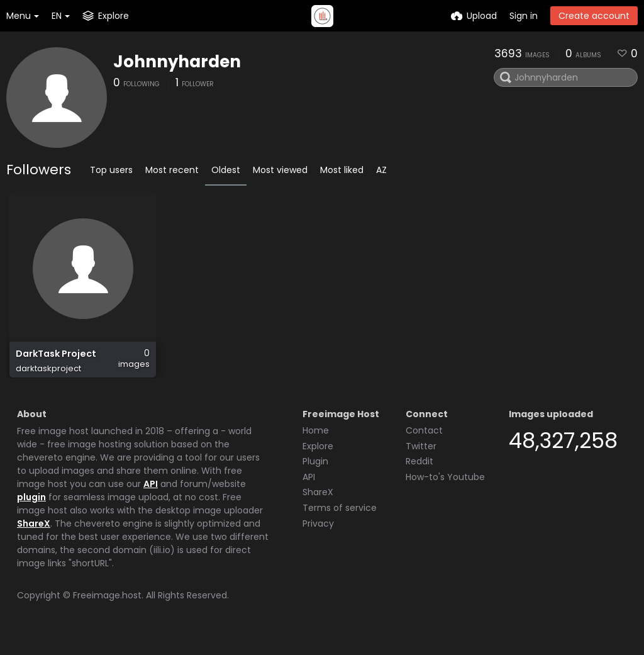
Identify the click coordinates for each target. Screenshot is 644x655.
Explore (318, 461)
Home (316, 445)
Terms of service (340, 523)
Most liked (342, 170)
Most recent (172, 170)
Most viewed (280, 170)
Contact (424, 445)
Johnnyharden (177, 62)
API (151, 499)
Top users (111, 170)
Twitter (421, 461)
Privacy (318, 539)
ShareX (34, 539)
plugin (31, 512)
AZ (381, 170)
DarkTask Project (56, 360)
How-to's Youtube (445, 492)
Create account (594, 16)
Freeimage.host (107, 610)
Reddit (419, 476)
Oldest (226, 170)
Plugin (315, 476)
